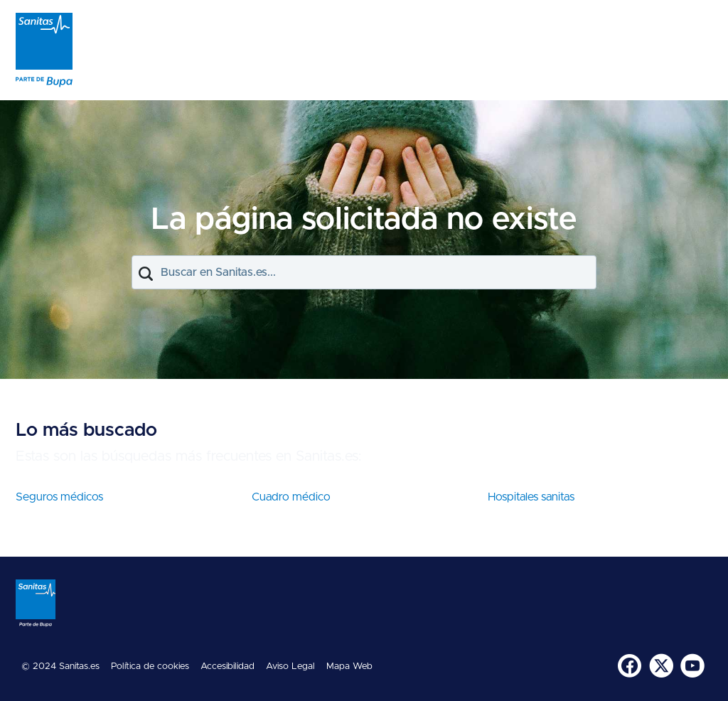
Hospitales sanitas (531, 497)
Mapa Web (349, 667)
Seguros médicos (59, 497)
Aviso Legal (290, 667)
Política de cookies (150, 667)
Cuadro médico (291, 497)
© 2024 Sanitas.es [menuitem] (60, 667)
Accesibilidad (227, 667)
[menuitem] (631, 667)
